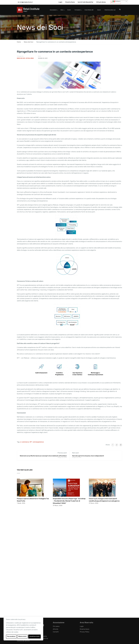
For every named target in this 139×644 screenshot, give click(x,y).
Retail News (30, 58)
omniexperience (38, 442)
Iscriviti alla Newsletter (86, 2)
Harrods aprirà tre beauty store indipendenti (88, 456)
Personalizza (11, 637)
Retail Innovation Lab (110, 10)
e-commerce (25, 442)
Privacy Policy (85, 632)
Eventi (69, 10)
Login (60, 2)
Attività (55, 629)
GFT (31, 442)
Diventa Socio (70, 2)
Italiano (117, 1)
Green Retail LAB (89, 10)
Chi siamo (56, 626)
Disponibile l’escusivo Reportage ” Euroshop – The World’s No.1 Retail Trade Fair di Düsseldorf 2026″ (69, 501)
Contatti (56, 632)
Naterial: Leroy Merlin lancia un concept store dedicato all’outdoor (43, 456)
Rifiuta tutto (22, 637)
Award (99, 10)
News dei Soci (21, 58)
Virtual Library (101, 2)
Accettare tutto (35, 637)
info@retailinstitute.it (26, 2)
